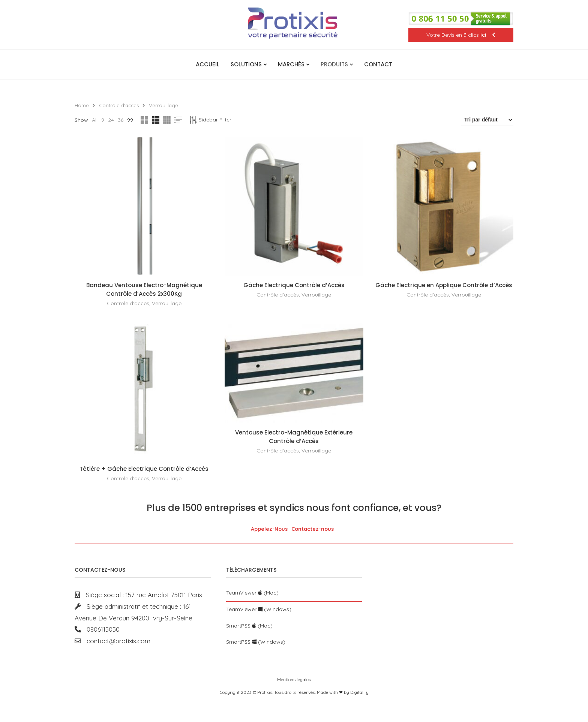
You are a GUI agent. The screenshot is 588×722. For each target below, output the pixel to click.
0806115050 (100, 629)
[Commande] (487, 120)
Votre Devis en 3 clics (461, 35)
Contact (378, 64)
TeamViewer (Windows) (259, 609)
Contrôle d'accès (119, 105)
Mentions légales (294, 679)
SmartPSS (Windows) (256, 642)
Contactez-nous (313, 529)
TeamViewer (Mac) (252, 593)
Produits (334, 64)
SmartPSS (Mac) (249, 626)
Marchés (291, 64)
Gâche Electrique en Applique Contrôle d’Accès (444, 285)
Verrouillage (167, 303)
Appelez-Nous (269, 529)
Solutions (246, 64)
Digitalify (359, 692)
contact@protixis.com (116, 641)
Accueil (208, 64)
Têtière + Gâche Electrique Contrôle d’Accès (144, 469)
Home (82, 105)
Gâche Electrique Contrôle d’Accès (294, 285)
